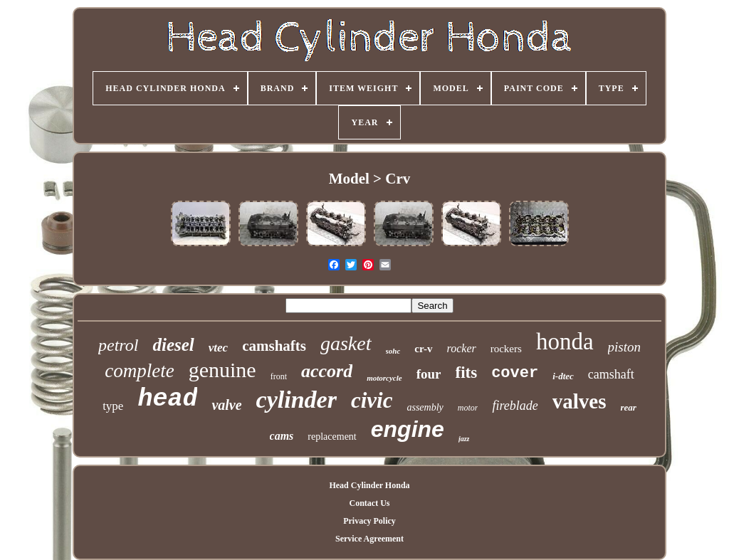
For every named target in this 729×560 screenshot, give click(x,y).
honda (565, 342)
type (113, 406)
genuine (222, 370)
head (167, 399)
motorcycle (384, 378)
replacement (332, 437)
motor (468, 408)
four (429, 374)
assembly (425, 407)
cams (282, 436)
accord (327, 371)
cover (515, 373)
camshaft (611, 374)
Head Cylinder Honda (369, 485)
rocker (462, 348)
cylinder (297, 400)
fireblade (515, 406)
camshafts (274, 346)
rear (628, 407)
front (279, 376)
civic (372, 400)
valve (226, 405)
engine (408, 429)
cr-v (423, 349)
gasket (346, 343)
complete (139, 371)
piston (624, 347)
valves (579, 401)
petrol (118, 345)
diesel (173, 345)
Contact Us (369, 503)
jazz (464, 439)
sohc (393, 351)
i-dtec (563, 376)
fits (467, 373)
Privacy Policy (369, 521)
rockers (506, 349)
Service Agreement (369, 539)
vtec (218, 348)
